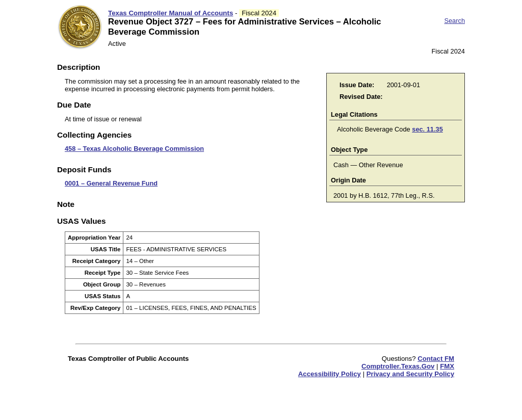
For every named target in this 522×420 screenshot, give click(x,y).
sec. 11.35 (427, 129)
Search (454, 21)
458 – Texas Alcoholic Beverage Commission (134, 149)
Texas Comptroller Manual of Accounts (171, 13)
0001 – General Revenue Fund (111, 183)
